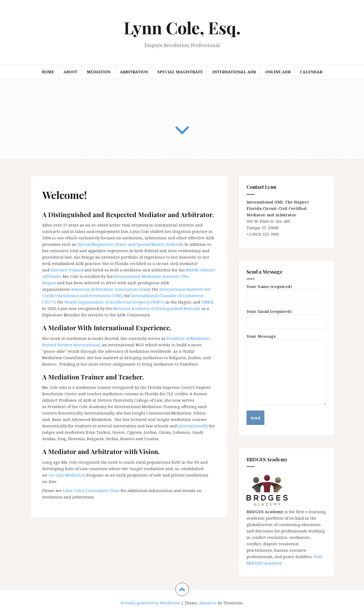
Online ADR (278, 72)
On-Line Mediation (67, 475)
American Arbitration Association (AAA (110, 289)
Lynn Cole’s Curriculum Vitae (91, 490)
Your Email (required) (286, 316)
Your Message (286, 339)
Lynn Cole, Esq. (182, 27)
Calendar (311, 72)
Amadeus (208, 603)
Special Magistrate (180, 72)
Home (48, 72)
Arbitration (134, 72)
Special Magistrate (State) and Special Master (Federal (129, 244)
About (71, 72)
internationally (193, 426)
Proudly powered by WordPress (150, 603)
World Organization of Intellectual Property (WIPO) (114, 302)
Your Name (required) (286, 292)
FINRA (207, 302)
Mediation (99, 72)
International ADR (234, 72)
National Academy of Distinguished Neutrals (157, 308)
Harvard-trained (67, 270)
